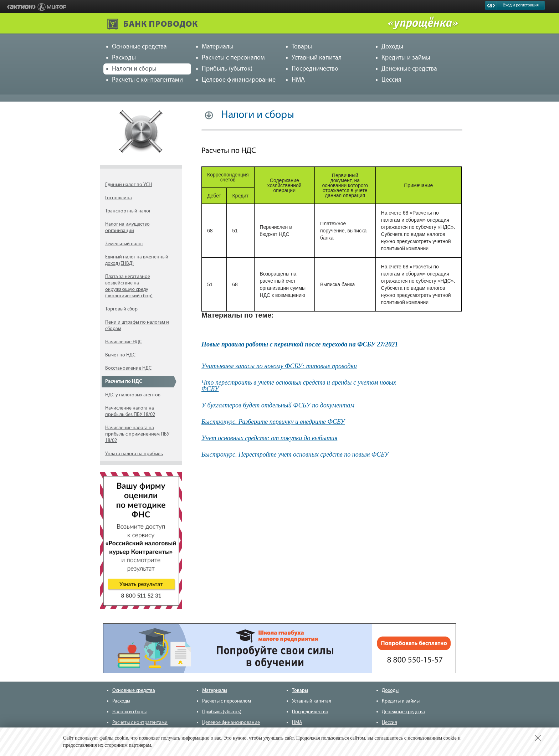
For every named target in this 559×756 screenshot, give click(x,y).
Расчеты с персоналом (233, 58)
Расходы (124, 58)
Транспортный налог (128, 211)
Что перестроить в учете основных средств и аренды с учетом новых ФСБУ (299, 386)
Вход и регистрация (521, 5)
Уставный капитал (317, 58)
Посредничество (315, 69)
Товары (302, 47)
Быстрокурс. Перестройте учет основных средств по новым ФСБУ (295, 454)
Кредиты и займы (406, 58)
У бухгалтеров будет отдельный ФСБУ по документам (278, 405)
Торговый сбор (121, 309)
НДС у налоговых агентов (133, 395)
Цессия (391, 80)
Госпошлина (119, 198)
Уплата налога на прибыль (134, 454)
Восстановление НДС (128, 368)
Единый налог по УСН (129, 185)
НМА (298, 80)
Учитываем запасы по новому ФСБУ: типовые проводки (279, 366)
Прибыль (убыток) (227, 69)
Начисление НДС (124, 342)
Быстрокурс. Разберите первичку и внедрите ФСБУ (273, 422)
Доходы (392, 47)
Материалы (218, 47)
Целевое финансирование (239, 80)
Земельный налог (124, 244)
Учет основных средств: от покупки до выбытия (269, 438)
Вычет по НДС (120, 355)
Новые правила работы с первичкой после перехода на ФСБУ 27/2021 (300, 344)
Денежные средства (409, 69)
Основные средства (139, 47)
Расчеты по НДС (124, 382)
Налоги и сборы (134, 69)
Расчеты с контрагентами (147, 80)
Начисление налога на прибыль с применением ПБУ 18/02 (137, 434)
